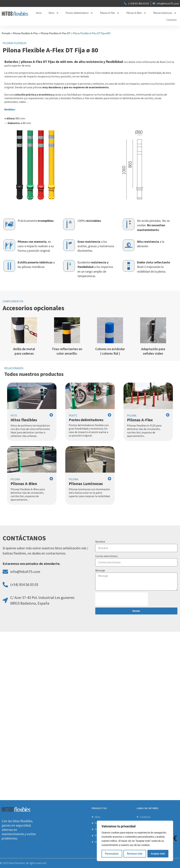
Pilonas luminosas (165, 13)
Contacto (171, 20)
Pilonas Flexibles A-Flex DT (56, 33)
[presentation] (122, 599)
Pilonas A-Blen (136, 13)
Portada (6, 33)
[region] (135, 841)
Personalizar (112, 854)
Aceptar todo (158, 854)
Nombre (100, 542)
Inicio (39, 13)
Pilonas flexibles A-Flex (25, 33)
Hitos (54, 13)
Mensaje (100, 570)
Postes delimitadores (79, 13)
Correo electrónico (106, 556)
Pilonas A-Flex (110, 13)
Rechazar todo (135, 854)
